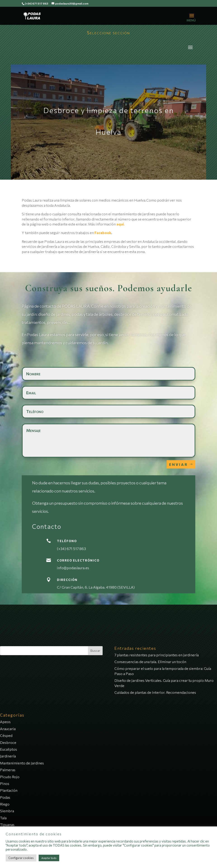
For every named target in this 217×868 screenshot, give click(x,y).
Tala (3, 818)
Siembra (7, 811)
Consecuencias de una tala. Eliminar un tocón (150, 662)
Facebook (103, 233)
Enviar (179, 464)
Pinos (5, 783)
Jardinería (8, 756)
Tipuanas (7, 825)
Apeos (5, 722)
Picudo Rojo (10, 777)
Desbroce (8, 742)
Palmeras (8, 770)
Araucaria (8, 729)
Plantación (9, 790)
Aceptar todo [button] (49, 858)
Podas (5, 797)
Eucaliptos (8, 749)
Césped (6, 735)
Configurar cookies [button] (21, 858)
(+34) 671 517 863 (37, 3)
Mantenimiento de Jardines (22, 763)
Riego (5, 804)
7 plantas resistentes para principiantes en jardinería (157, 655)
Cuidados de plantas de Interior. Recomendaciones (155, 692)
